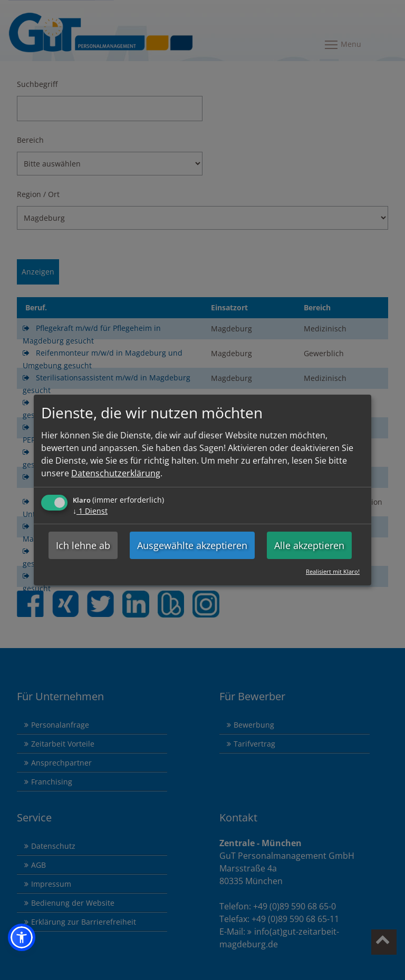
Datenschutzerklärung (116, 473)
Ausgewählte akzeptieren (192, 545)
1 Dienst (90, 511)
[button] (22, 937)
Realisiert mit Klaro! (333, 571)
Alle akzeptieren (309, 545)
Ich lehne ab (83, 545)
